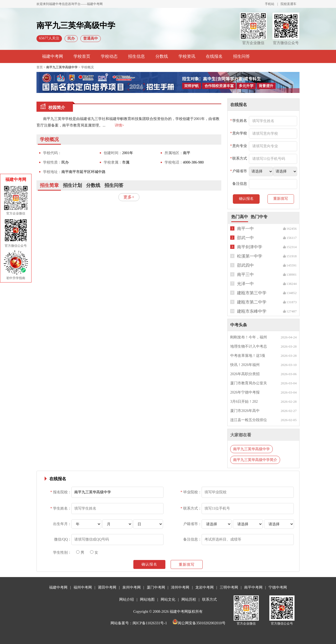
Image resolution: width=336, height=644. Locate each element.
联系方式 (209, 600)
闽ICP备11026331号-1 (150, 623)
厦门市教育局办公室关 (249, 383)
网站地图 (147, 600)
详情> (119, 125)
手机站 (270, 4)
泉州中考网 (132, 587)
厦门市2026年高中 (245, 411)
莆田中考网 (107, 587)
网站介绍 (127, 600)
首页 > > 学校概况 (65, 67)
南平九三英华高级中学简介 (255, 460)
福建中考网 (52, 56)
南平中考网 (253, 587)
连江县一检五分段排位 (249, 420)
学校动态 (109, 56)
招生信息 (136, 56)
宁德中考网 (278, 587)
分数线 (162, 56)
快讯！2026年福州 (245, 365)
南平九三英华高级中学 (62, 67)
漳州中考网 (180, 587)
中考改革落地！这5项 (248, 356)
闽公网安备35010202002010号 (199, 623)
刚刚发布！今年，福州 (249, 337)
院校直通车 (288, 4)
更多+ (129, 197)
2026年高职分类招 (245, 374)
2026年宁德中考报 (245, 392)
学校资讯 (187, 56)
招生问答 (241, 56)
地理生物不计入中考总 (249, 346)
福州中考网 (83, 587)
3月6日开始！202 (244, 402)
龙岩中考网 (204, 587)
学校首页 (82, 56)
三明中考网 (229, 587)
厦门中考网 (156, 587)
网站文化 (168, 600)
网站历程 (189, 600)
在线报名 (214, 56)
